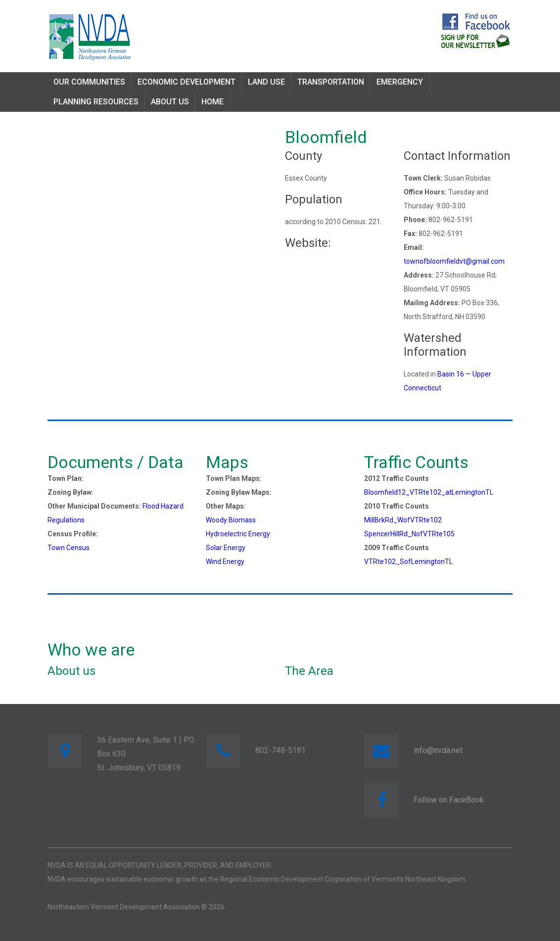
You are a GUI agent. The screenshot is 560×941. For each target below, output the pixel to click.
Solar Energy (226, 548)
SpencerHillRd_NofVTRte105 (409, 534)
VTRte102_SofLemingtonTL (408, 562)
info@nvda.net (438, 750)
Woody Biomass (231, 520)
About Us (170, 102)
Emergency (400, 82)
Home (212, 102)
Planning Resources (96, 102)
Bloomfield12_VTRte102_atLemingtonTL (429, 492)
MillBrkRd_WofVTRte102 (403, 520)
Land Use (266, 82)
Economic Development (187, 82)
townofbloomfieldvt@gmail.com (454, 261)
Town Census (69, 548)
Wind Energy (225, 562)
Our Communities (89, 82)
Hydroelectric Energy (238, 534)
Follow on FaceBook (449, 800)
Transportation (331, 82)
